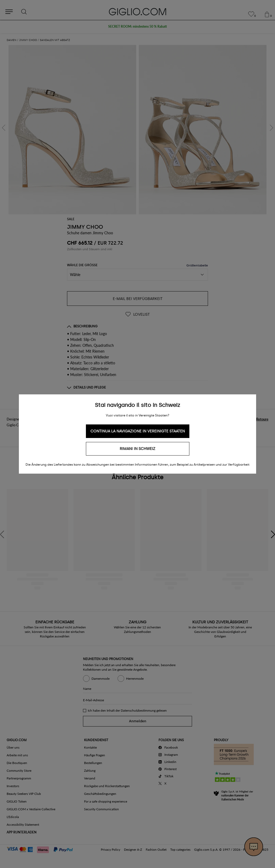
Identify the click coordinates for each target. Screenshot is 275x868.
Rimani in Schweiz (137, 449)
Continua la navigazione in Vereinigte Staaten (138, 431)
